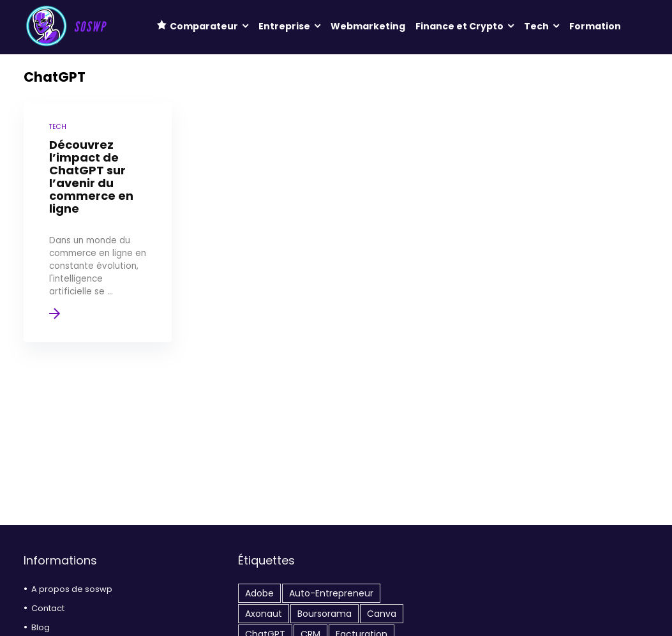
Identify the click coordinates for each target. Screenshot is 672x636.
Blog (41, 627)
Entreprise (284, 26)
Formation (595, 26)
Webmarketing (368, 26)
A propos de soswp (72, 589)
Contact (48, 608)
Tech (536, 26)
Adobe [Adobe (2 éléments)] (259, 593)
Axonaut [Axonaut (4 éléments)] (264, 614)
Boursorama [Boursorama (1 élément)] (325, 614)
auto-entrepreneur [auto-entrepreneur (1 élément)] (331, 593)
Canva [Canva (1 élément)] (382, 614)
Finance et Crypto (459, 26)
